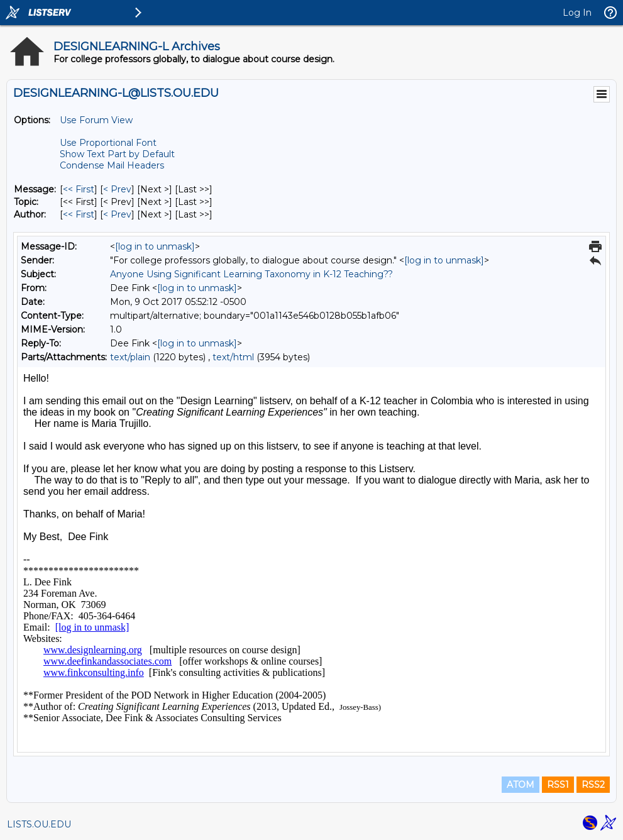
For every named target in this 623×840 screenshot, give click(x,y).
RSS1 (558, 785)
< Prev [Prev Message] (117, 189)
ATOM (521, 785)
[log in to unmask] (155, 246)
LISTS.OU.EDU (39, 824)
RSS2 (593, 785)
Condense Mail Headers (112, 165)
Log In (577, 13)
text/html (233, 357)
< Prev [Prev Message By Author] (117, 214)
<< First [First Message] (79, 189)
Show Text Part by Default (117, 154)
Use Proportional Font (108, 143)
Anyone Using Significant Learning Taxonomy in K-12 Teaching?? (251, 274)
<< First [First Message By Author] (79, 214)
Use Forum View (96, 120)
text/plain (130, 357)
